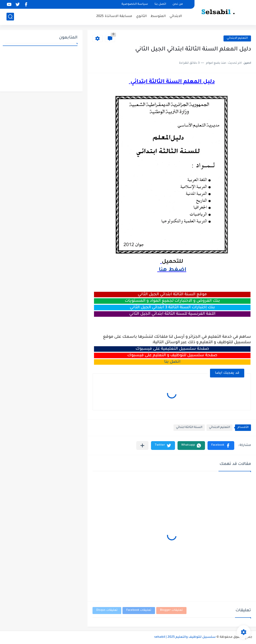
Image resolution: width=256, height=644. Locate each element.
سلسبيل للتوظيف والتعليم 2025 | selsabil (185, 637)
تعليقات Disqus (107, 610)
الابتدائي (176, 16)
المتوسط (158, 16)
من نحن (178, 4)
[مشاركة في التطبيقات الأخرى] (142, 446)
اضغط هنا (172, 270)
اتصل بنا (160, 4)
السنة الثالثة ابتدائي (189, 428)
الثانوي (141, 16)
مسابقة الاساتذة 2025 (114, 16)
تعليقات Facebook (139, 610)
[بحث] (10, 17)
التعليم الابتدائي (237, 38)
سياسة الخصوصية (135, 4)
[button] (221, 446)
